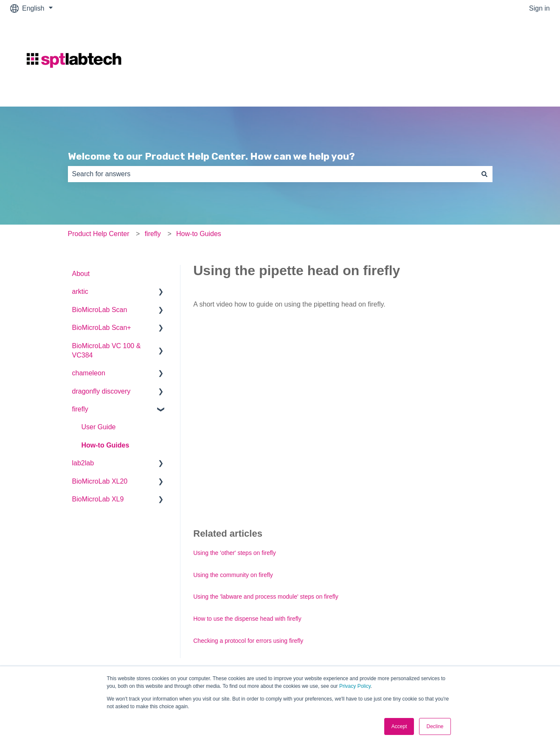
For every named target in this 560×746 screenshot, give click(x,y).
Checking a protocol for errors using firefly (248, 641)
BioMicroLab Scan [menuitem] (100, 310)
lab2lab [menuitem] (83, 463)
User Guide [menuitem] (99, 427)
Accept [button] (399, 726)
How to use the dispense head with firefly (247, 619)
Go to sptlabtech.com (509, 61)
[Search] (484, 174)
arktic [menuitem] (80, 291)
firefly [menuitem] (80, 409)
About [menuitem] (81, 274)
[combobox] (272, 174)
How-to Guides (199, 234)
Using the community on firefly (233, 575)
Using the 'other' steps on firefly (234, 553)
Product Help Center (99, 234)
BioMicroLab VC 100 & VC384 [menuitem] (107, 350)
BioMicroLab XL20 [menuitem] (100, 481)
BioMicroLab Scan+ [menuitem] (102, 328)
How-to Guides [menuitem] (106, 445)
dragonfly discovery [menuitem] (101, 391)
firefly (153, 234)
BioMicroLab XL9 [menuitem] (98, 499)
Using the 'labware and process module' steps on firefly (266, 597)
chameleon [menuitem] (89, 373)
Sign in (539, 8)
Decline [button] (435, 726)
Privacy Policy (355, 686)
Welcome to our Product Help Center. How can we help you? (211, 156)
